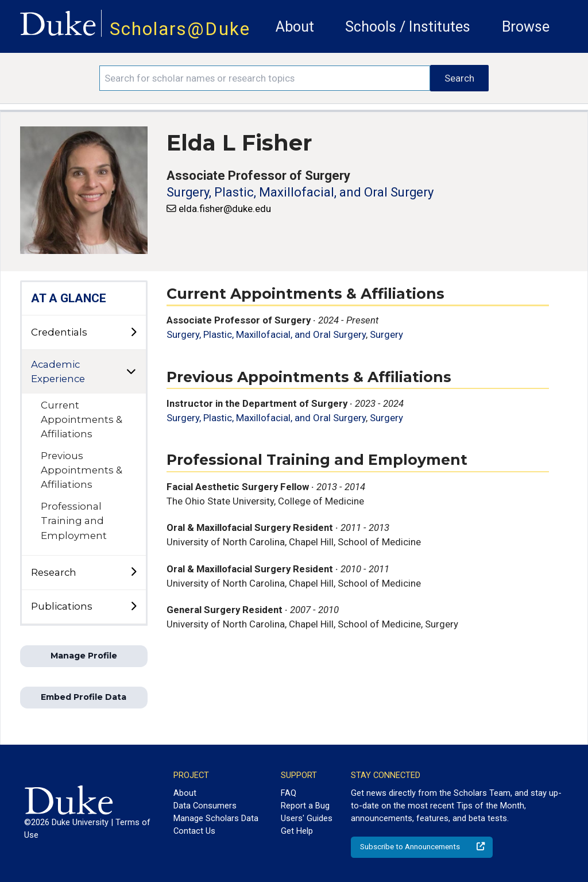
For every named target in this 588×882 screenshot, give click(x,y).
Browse (526, 27)
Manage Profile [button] (84, 656)
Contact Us (194, 831)
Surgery (386, 334)
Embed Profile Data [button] (84, 697)
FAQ (289, 793)
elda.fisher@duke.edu (225, 209)
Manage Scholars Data (216, 818)
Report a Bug (305, 806)
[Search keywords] (265, 78)
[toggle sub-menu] (133, 333)
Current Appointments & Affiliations (82, 419)
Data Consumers (205, 806)
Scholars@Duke (180, 29)
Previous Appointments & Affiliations (82, 470)
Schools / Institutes (408, 27)
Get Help (297, 831)
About (295, 27)
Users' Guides (307, 818)
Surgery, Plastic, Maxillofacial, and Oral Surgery (300, 192)
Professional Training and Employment (74, 521)
